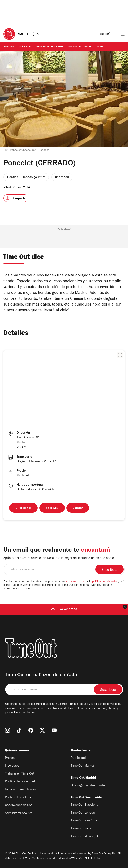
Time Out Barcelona (85, 805)
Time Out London (83, 813)
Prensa (10, 758)
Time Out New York (84, 821)
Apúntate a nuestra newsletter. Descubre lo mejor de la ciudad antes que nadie (59, 558)
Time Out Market (82, 766)
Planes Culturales (80, 47)
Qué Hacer (25, 47)
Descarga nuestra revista (88, 786)
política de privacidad (105, 582)
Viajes (100, 47)
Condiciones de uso (19, 805)
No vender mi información (23, 790)
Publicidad (78, 758)
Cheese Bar (80, 299)
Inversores (12, 766)
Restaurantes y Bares (50, 47)
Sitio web (52, 508)
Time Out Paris (81, 829)
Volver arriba (64, 609)
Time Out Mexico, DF (85, 837)
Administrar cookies (19, 813)
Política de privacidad (20, 782)
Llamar (78, 508)
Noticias (9, 47)
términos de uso (76, 582)
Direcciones (23, 508)
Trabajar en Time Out (20, 774)
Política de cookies (18, 798)
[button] (120, 355)
